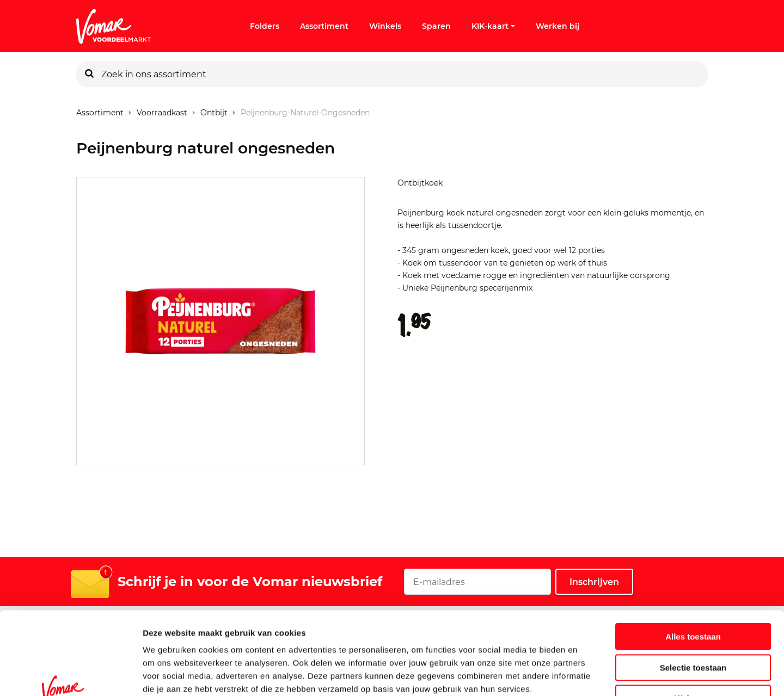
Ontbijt (214, 110)
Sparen (436, 26)
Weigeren (693, 627)
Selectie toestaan (693, 597)
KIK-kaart (493, 26)
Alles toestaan (693, 566)
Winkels (385, 26)
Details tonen (588, 675)
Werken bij (558, 26)
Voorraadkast (162, 110)
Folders (265, 26)
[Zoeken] (89, 74)
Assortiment (324, 26)
